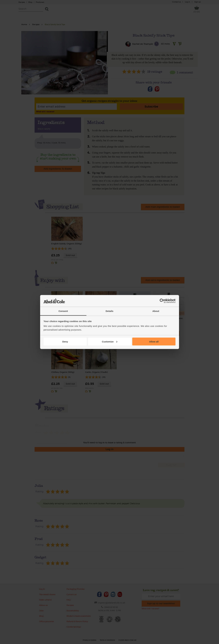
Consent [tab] (63, 311)
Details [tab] (110, 311)
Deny (65, 341)
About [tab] (156, 311)
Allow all (154, 341)
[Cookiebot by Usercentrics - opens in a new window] (162, 301)
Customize (110, 341)
